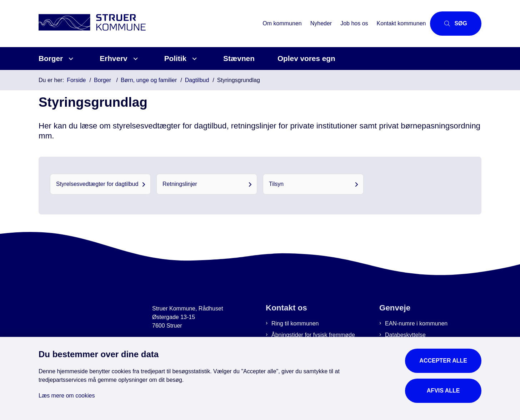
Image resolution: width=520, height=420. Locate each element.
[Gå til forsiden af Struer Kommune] (148, 23)
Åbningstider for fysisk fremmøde (313, 335)
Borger (51, 58)
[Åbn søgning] (456, 24)
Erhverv (113, 58)
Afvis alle (443, 391)
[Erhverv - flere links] (134, 59)
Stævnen (239, 58)
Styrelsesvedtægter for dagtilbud (97, 184)
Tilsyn (276, 184)
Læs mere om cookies (67, 396)
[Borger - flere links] (70, 59)
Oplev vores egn (306, 58)
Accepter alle (443, 361)
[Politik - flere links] (193, 59)
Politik (175, 58)
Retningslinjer (180, 184)
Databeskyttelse (405, 335)
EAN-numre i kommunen (416, 323)
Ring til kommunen (295, 323)
